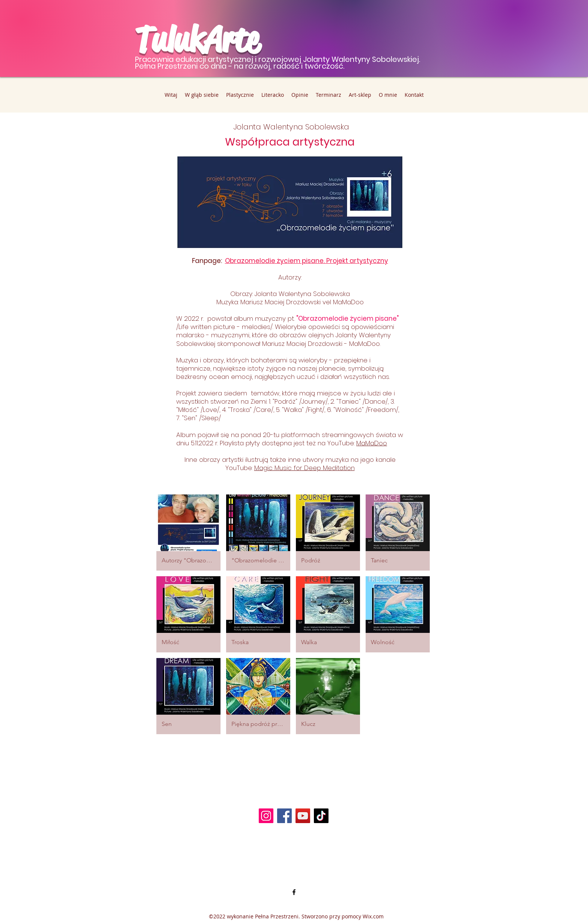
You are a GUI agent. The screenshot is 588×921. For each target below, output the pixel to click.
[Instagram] (266, 816)
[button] (188, 533)
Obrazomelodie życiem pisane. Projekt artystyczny (307, 261)
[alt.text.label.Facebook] (294, 892)
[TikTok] (321, 816)
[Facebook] (284, 816)
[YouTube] (303, 816)
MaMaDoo (372, 443)
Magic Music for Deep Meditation (304, 468)
